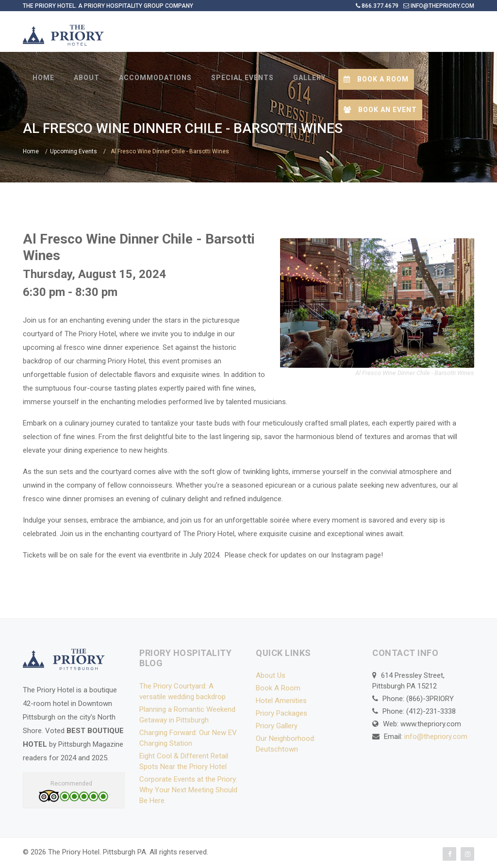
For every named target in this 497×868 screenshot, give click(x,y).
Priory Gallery (277, 726)
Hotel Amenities (281, 701)
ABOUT (87, 78)
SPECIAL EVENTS (242, 78)
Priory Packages (282, 713)
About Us (271, 675)
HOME (43, 78)
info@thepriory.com (436, 737)
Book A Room (278, 688)
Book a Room (376, 79)
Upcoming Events (74, 151)
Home (31, 151)
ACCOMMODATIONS (155, 78)
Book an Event (380, 110)
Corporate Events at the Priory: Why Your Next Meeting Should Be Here (188, 790)
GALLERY (309, 78)
